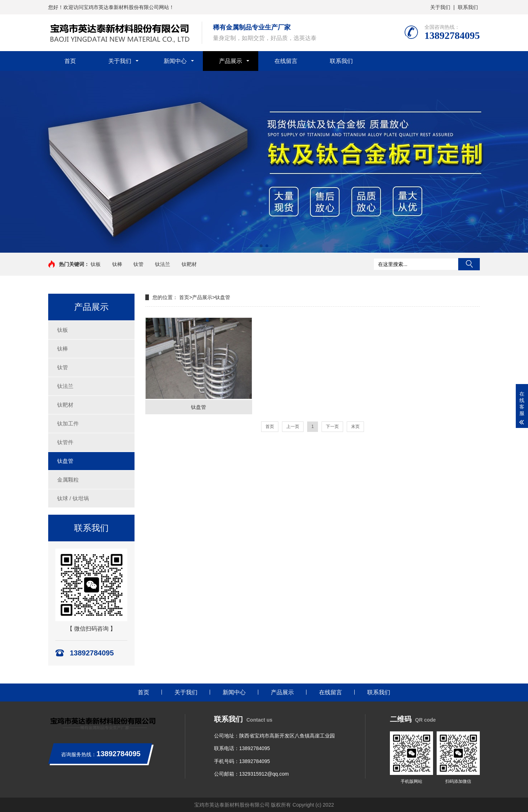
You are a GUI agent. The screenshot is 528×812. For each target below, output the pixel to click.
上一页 (293, 427)
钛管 (138, 264)
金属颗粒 (68, 480)
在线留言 (286, 61)
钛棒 (117, 264)
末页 (355, 427)
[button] (261, 246)
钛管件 (65, 442)
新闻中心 (175, 61)
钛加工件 (68, 423)
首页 (70, 61)
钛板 (96, 264)
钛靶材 (189, 264)
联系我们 (468, 7)
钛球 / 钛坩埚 (73, 498)
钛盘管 (65, 461)
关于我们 (440, 7)
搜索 (469, 264)
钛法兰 (163, 264)
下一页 (332, 427)
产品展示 (231, 61)
